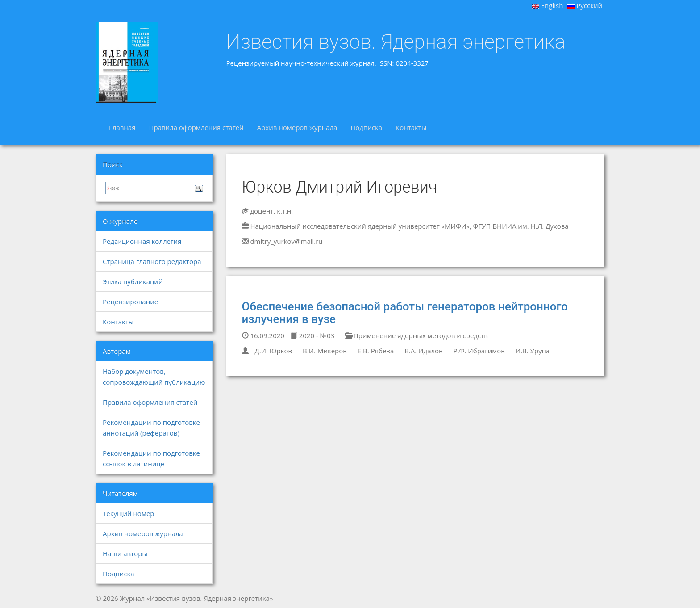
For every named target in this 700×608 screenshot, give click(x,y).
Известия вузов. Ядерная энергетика (396, 42)
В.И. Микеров (325, 351)
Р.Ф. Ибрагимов (479, 351)
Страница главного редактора (152, 261)
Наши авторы (125, 553)
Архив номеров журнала (297, 127)
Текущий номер (129, 513)
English (548, 5)
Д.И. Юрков (273, 351)
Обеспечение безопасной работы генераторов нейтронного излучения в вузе (405, 313)
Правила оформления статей (196, 127)
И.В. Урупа (533, 351)
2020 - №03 (312, 335)
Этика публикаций (133, 281)
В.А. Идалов (424, 351)
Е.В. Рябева (376, 351)
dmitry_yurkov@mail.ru (286, 241)
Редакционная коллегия (142, 241)
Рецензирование (130, 302)
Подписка (366, 127)
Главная (122, 127)
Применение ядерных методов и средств (417, 335)
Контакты (411, 127)
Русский (585, 5)
